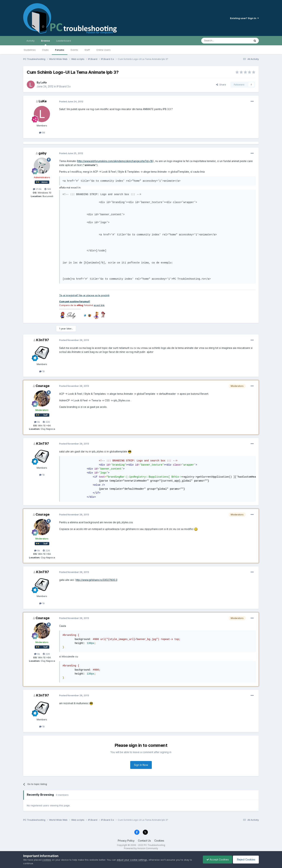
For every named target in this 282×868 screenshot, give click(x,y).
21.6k (37, 189)
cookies (47, 860)
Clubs (45, 50)
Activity (30, 41)
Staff (87, 50)
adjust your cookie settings (132, 860)
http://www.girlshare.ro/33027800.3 (96, 580)
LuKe (44, 82)
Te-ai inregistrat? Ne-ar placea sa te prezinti (84, 295)
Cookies (159, 841)
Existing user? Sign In (244, 18)
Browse (45, 42)
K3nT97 (43, 340)
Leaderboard (64, 41)
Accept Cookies (217, 859)
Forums (60, 50)
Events (74, 50)
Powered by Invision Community (141, 848)
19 (42, 371)
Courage (43, 386)
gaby (43, 153)
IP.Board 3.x (64, 86)
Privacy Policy (126, 841)
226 (46, 422)
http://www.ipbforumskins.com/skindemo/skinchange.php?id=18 (115, 161)
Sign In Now (141, 765)
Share (221, 85)
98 (42, 133)
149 (48, 189)
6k (37, 422)
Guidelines (30, 50)
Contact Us (144, 841)
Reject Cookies (246, 859)
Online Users (103, 50)
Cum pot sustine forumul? (75, 301)
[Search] (217, 41)
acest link (99, 305)
